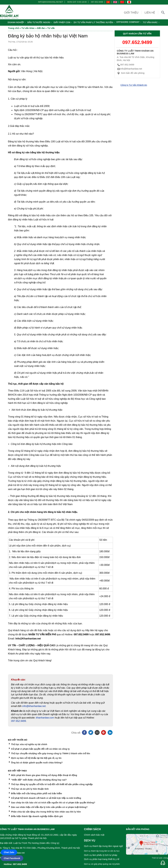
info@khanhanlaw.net (50, 2)
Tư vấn (51, 28)
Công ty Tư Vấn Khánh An (134, 85)
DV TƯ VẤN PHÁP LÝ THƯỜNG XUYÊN (95, 22)
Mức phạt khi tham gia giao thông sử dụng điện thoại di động (44, 775)
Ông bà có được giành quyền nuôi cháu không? (37, 763)
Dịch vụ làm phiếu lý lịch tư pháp (101, 855)
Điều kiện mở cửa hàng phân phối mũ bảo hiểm (37, 793)
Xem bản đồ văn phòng (131, 73)
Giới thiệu (131, 13)
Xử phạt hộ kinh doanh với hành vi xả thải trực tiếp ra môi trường (46, 798)
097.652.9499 (97, 2)
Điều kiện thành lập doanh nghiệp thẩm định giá (37, 816)
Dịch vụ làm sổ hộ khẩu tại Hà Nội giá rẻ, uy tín (36, 758)
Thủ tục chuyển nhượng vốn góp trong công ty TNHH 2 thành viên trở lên (51, 753)
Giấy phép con (63, 22)
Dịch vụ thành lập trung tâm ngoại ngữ (104, 846)
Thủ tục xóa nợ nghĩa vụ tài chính (29, 744)
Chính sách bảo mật (94, 835)
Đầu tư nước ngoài (40, 22)
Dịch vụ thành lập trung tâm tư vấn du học (102, 851)
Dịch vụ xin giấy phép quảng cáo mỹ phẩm (102, 864)
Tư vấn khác (152, 22)
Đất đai (41, 28)
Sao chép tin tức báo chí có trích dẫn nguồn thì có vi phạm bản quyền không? (53, 803)
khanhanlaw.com (45, 718)
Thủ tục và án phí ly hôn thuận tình (30, 789)
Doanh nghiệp (17, 22)
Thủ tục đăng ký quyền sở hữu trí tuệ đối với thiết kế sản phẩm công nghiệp (52, 784)
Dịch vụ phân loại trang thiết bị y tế (102, 859)
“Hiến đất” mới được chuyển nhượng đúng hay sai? (39, 780)
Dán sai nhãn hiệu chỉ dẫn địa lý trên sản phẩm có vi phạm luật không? (49, 807)
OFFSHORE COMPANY (129, 22)
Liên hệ (150, 13)
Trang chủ (14, 28)
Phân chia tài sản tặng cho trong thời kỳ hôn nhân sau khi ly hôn (46, 812)
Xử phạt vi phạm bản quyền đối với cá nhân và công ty (40, 749)
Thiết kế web (157, 858)
